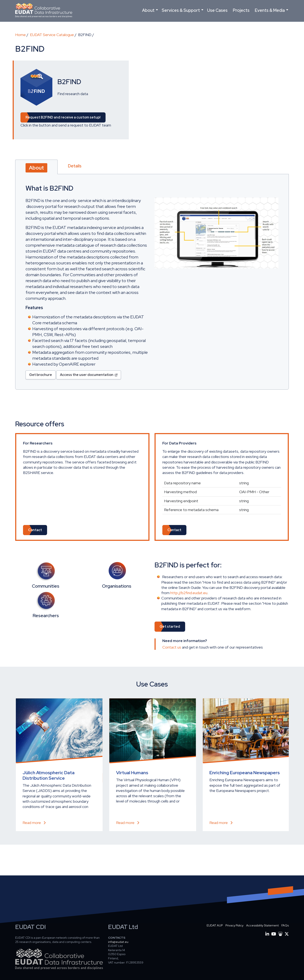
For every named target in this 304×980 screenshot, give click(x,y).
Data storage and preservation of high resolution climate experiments (148, 778)
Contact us (172, 647)
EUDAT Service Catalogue (52, 35)
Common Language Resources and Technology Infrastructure (238, 775)
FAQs (285, 925)
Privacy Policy (234, 925)
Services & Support (181, 10)
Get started (170, 627)
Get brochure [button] (41, 375)
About (148, 10)
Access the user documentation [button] (87, 375)
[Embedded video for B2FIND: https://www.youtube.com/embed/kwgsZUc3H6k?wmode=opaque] (198, 98)
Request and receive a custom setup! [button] (63, 117)
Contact (35, 530)
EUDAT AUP (215, 925)
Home (20, 35)
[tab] (36, 167)
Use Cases (217, 10)
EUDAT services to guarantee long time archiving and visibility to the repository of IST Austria (55, 778)
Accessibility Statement (262, 925)
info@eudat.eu (118, 942)
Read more (28, 823)
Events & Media (270, 10)
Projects (241, 10)
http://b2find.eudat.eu (189, 593)
